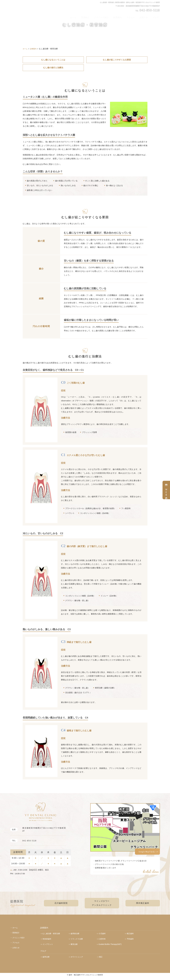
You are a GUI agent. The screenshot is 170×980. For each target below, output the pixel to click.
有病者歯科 (47, 939)
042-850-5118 (23, 840)
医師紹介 (93, 16)
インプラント (48, 944)
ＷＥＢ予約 (166, 490)
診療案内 (123, 16)
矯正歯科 (130, 933)
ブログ (156, 16)
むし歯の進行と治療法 (53, 67)
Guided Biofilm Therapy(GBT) (110, 944)
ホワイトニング (77, 956)
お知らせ (146, 16)
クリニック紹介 (108, 16)
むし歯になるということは (53, 60)
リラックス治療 (77, 939)
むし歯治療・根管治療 (51, 933)
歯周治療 (46, 956)
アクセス (135, 16)
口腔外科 (102, 939)
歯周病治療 (75, 933)
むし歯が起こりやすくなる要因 (117, 60)
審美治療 (74, 944)
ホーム (83, 16)
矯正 (101, 956)
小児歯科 (102, 933)
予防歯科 (130, 939)
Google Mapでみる (147, 851)
